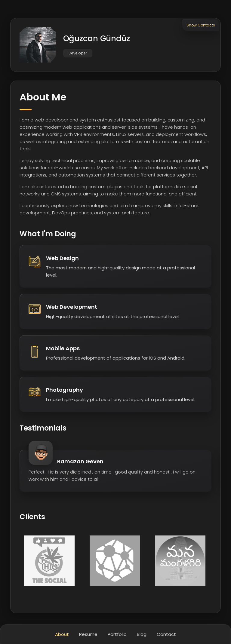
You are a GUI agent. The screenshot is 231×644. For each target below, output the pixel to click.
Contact (166, 634)
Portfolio (117, 634)
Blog (142, 634)
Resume (88, 634)
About (62, 634)
